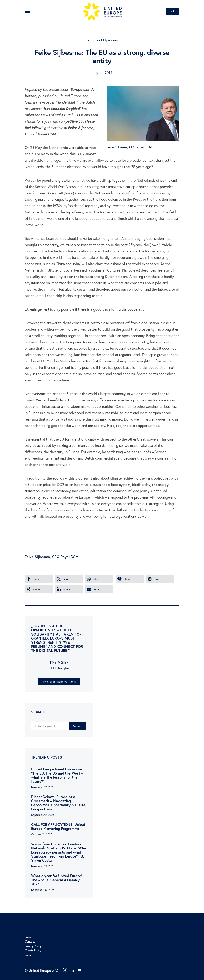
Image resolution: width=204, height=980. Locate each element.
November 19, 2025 (43, 866)
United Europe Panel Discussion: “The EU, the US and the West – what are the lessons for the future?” (57, 775)
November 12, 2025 (43, 787)
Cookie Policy (33, 950)
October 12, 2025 (42, 834)
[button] (39, 579)
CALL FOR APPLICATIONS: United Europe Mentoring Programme (58, 826)
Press (28, 937)
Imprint (29, 955)
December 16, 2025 (43, 890)
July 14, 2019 (102, 73)
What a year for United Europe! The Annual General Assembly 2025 (57, 880)
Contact (30, 941)
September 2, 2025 (43, 815)
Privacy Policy (33, 946)
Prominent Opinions (102, 40)
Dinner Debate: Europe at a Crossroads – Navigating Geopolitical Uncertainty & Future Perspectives (58, 803)
